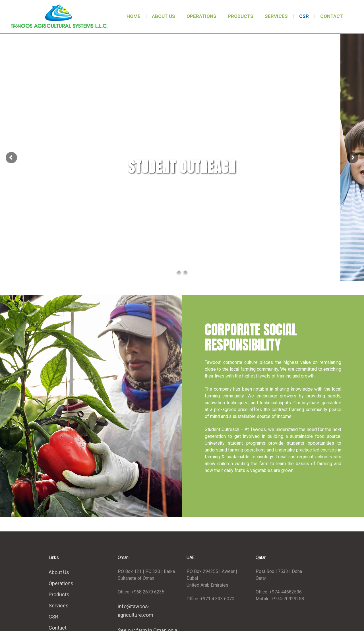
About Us (59, 572)
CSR (53, 617)
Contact (58, 628)
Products (59, 594)
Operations (61, 583)
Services (59, 606)
